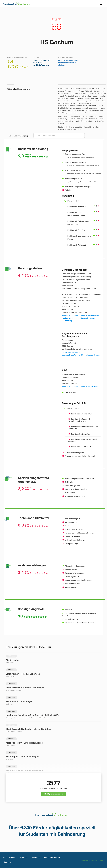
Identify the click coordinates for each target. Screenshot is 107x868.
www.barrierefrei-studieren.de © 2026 (92, 860)
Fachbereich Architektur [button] (77, 206)
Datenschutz (24, 858)
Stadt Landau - (13, 660)
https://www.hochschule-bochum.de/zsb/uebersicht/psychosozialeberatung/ (81, 355)
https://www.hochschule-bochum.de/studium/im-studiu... (68, 63)
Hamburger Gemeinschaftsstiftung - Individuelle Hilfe (32, 715)
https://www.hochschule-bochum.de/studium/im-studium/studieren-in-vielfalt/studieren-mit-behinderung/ (81, 318)
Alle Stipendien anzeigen (53, 794)
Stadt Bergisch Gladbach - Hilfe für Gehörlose (29, 729)
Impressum (36, 858)
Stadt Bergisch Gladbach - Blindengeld (25, 688)
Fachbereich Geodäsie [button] (76, 230)
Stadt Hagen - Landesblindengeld (22, 757)
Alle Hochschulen (9, 858)
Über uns (8, 862)
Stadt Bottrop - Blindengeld (19, 701)
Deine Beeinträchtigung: (19, 136)
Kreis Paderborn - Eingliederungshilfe (25, 743)
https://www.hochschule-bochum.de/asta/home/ (81, 387)
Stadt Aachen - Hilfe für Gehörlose (23, 674)
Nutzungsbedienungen (52, 858)
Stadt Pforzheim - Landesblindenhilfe (24, 770)
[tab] (82, 206)
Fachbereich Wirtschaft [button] (77, 245)
